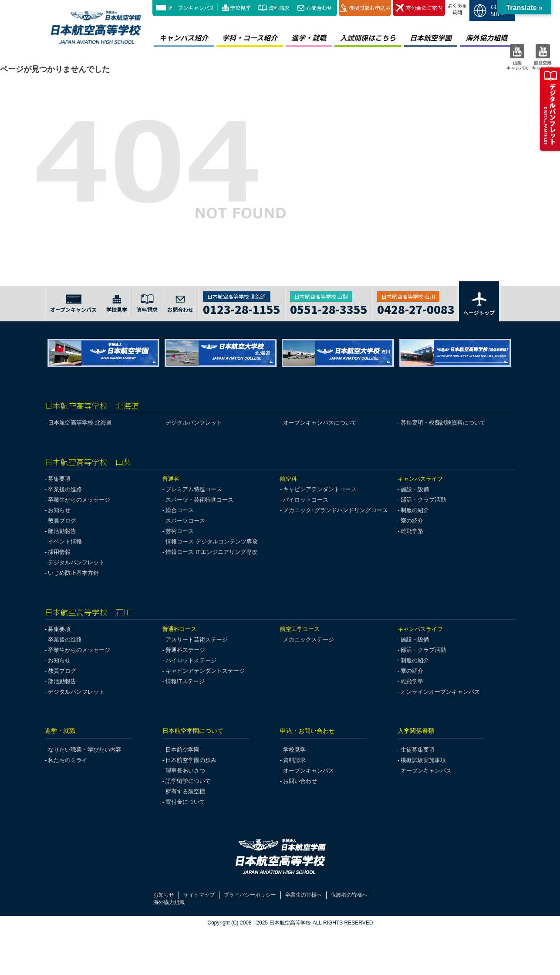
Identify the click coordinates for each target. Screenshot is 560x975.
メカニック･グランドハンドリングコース (336, 510)
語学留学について (188, 781)
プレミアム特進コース (194, 489)
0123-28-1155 (242, 308)
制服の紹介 (415, 510)
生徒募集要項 (418, 750)
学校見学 (240, 8)
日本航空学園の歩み (191, 760)
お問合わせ (319, 8)
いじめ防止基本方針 (73, 573)
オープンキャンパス (191, 8)
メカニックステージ (309, 639)
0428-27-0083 (416, 308)
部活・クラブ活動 (423, 500)
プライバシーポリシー (250, 895)
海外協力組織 (486, 37)
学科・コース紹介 (250, 37)
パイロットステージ (191, 660)
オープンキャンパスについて (320, 423)
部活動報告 (62, 531)
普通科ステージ (185, 650)
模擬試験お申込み (365, 8)
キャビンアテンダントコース (320, 489)
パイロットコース (306, 500)
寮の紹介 (412, 521)
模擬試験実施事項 (423, 760)
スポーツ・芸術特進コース (199, 500)
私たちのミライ (68, 760)
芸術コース (180, 531)
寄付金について (185, 802)
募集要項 (59, 479)
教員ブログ (62, 521)
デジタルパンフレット (194, 423)
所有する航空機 (185, 791)
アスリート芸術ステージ (197, 639)
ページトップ (479, 303)
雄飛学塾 (412, 531)
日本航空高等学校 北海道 (80, 423)
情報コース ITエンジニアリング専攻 (211, 552)
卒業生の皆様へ (304, 895)
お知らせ (59, 510)
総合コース (180, 510)
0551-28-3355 (329, 308)
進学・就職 (309, 37)
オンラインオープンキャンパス (440, 692)
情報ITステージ (185, 681)
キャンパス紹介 (184, 37)
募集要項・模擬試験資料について (443, 423)
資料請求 (279, 8)
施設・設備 (415, 489)
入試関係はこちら (368, 37)
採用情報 (59, 552)
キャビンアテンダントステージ (205, 671)
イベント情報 (65, 541)
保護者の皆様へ (349, 895)
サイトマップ (199, 895)
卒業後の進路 (65, 489)
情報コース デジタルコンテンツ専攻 (212, 541)
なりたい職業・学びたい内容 (85, 750)
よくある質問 (457, 9)
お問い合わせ (300, 781)
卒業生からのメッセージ (79, 500)
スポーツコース (185, 521)
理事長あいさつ (185, 771)
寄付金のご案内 (419, 8)
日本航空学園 (431, 37)
